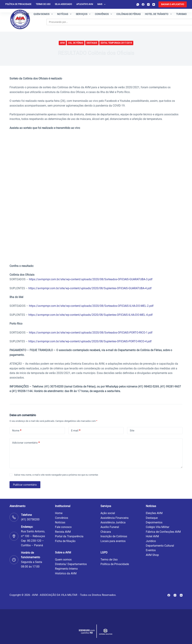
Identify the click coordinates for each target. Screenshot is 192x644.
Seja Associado (63, 4)
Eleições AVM (154, 513)
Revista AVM (63, 532)
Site (132, 431)
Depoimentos (154, 522)
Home (26, 14)
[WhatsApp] (138, 4)
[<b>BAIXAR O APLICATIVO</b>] (173, 4)
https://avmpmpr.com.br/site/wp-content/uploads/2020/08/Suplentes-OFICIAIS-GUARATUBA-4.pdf (90, 288)
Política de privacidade (18, 4)
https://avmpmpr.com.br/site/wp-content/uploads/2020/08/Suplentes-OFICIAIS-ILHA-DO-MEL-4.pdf (91, 315)
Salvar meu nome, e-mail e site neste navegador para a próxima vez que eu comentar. (56, 475)
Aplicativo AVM (85, 4)
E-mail (76, 431)
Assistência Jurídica (113, 522)
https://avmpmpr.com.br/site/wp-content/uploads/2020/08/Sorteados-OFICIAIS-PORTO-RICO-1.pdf (91, 333)
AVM (62, 43)
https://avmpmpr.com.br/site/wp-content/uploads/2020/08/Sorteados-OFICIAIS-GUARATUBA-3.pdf (91, 279)
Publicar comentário (25, 485)
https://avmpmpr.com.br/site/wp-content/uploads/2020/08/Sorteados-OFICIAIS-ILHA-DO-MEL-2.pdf (91, 306)
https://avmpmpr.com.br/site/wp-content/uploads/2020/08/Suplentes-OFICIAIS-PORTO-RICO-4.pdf (90, 341)
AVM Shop (152, 555)
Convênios (104, 14)
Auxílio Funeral (110, 527)
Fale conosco (63, 527)
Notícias (65, 14)
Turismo (181, 14)
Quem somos (44, 14)
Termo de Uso (43, 4)
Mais (102, 4)
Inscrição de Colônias (114, 536)
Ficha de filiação (65, 541)
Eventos (151, 550)
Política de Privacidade (115, 564)
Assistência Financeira (115, 518)
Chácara (106, 532)
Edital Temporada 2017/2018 (116, 43)
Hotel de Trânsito (159, 14)
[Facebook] (143, 4)
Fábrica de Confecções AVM (163, 532)
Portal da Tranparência (69, 536)
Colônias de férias (128, 14)
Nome (17, 431)
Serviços (84, 14)
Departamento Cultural (160, 546)
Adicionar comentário (26, 443)
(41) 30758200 (30, 519)
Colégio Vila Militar (158, 527)
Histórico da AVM (66, 573)
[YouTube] (154, 4)
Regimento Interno (66, 569)
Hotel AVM (152, 536)
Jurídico (151, 541)
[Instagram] (148, 4)
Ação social (108, 513)
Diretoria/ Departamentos (71, 564)
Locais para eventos (113, 541)
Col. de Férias (76, 43)
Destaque (92, 43)
